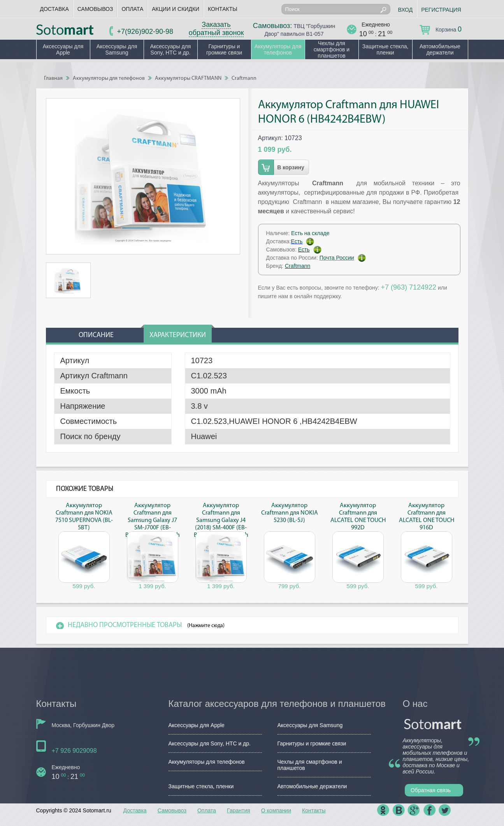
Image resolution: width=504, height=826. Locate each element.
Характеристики (178, 335)
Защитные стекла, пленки (385, 49)
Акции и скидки (176, 9)
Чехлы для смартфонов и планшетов (332, 49)
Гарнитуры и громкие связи (224, 49)
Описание (96, 335)
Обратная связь (431, 790)
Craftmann (244, 78)
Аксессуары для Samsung (117, 49)
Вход (406, 10)
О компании (276, 810)
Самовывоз (95, 9)
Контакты (223, 9)
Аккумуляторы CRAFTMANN (188, 78)
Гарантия (239, 810)
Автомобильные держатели (440, 49)
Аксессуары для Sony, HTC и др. (171, 49)
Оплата (132, 9)
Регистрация (441, 10)
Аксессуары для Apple (63, 49)
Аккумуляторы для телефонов (278, 49)
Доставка (54, 9)
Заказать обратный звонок (216, 29)
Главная (53, 78)
